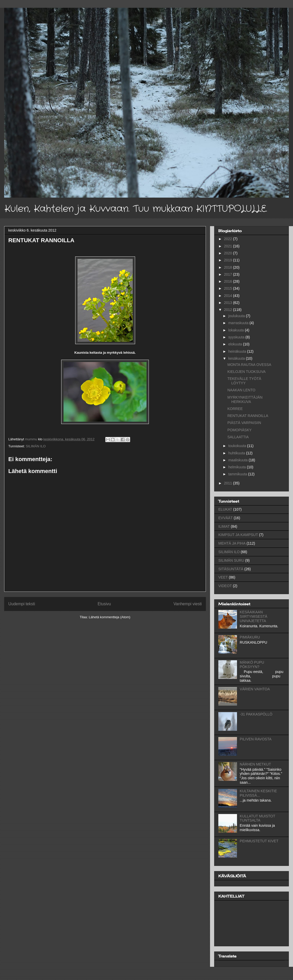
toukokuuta (238, 446)
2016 (229, 281)
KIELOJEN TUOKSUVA (246, 372)
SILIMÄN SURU (231, 560)
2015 (229, 288)
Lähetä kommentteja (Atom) (109, 617)
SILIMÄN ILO (36, 446)
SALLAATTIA (238, 437)
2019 (229, 260)
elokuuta (236, 344)
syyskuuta (237, 337)
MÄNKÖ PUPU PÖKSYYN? (252, 665)
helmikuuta (238, 467)
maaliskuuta (238, 460)
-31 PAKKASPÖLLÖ (256, 714)
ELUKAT (225, 509)
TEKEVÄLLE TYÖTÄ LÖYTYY (244, 381)
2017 (229, 274)
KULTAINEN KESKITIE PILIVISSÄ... (258, 793)
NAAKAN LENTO (241, 390)
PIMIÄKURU (250, 637)
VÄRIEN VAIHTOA (255, 689)
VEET (223, 577)
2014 (229, 296)
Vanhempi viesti (188, 604)
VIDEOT (225, 586)
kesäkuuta (237, 358)
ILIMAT (224, 526)
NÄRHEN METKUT (256, 764)
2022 (229, 239)
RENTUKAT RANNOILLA (248, 416)
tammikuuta (238, 474)
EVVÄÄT (225, 518)
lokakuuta (236, 330)
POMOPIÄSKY (239, 430)
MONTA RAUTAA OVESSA (249, 365)
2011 (229, 483)
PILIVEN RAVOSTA (256, 739)
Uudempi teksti (22, 604)
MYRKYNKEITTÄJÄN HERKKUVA (245, 399)
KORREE (235, 409)
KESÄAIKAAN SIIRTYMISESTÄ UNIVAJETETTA (254, 616)
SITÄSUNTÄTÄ (231, 569)
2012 (229, 310)
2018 (229, 267)
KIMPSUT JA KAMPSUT (238, 535)
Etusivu (104, 604)
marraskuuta (239, 323)
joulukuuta (237, 316)
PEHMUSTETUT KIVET (259, 841)
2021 (229, 246)
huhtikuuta (237, 453)
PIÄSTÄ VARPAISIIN (244, 423)
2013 (229, 303)
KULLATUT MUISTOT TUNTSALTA (258, 818)
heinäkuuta (238, 351)
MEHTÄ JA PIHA (232, 543)
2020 (229, 253)
